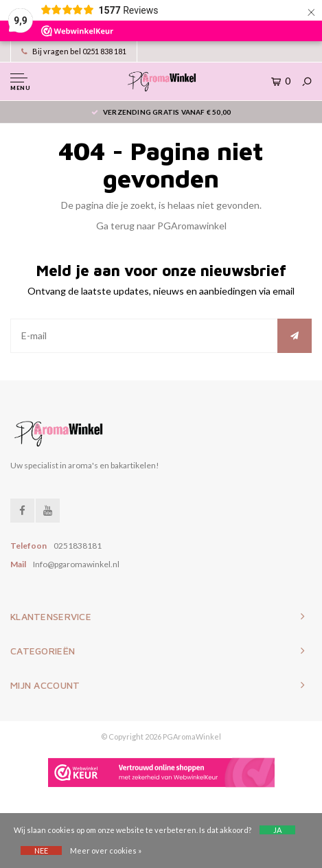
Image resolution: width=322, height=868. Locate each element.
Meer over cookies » (106, 850)
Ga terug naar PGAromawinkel (161, 226)
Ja (277, 830)
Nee (41, 850)
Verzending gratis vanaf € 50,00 (161, 112)
